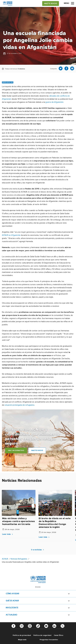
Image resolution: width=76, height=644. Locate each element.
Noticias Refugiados (19, 559)
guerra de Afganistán (54, 102)
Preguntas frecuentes (49, 640)
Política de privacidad (22, 635)
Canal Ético (59, 635)
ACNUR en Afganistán (11, 235)
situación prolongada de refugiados (19, 405)
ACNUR (5, 559)
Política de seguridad (42, 635)
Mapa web (22, 640)
